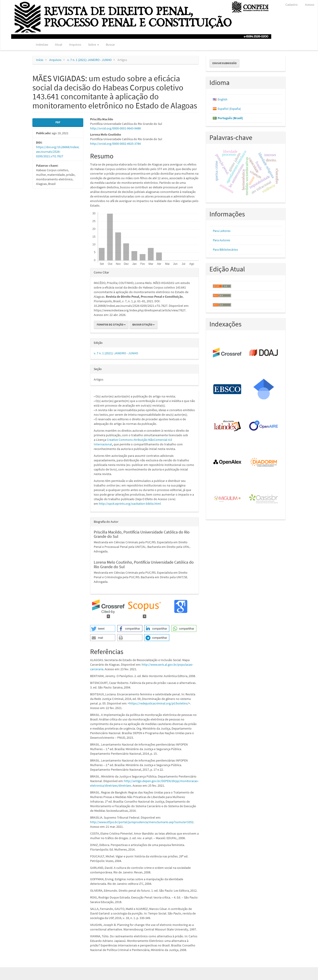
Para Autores (222, 240)
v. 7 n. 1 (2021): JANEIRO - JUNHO (89, 60)
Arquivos (75, 45)
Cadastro (292, 5)
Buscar (110, 45)
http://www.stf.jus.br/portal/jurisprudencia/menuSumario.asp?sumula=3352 (142, 822)
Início (40, 60)
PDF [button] (58, 122)
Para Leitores (222, 231)
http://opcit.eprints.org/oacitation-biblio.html (130, 504)
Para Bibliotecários (225, 250)
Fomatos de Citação (111, 324)
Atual (59, 45)
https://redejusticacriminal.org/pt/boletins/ (159, 703)
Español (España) (229, 109)
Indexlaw (42, 45)
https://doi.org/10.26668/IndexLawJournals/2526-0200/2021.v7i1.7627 (58, 152)
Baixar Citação (143, 324)
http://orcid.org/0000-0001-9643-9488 (115, 128)
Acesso (310, 5)
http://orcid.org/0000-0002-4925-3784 (115, 144)
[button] (103, 628)
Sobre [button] (94, 45)
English (223, 99)
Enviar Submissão (224, 63)
